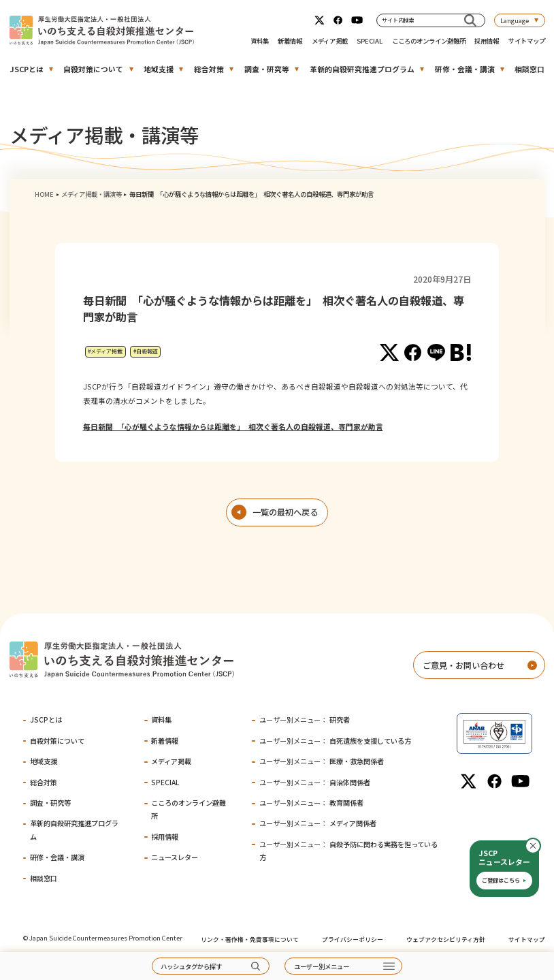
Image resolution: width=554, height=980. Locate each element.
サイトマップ (527, 41)
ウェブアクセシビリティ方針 (446, 939)
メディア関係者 (318, 823)
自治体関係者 (315, 782)
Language (515, 20)
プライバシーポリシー (353, 939)
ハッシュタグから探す (191, 966)
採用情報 (487, 41)
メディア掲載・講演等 (92, 194)
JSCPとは (27, 69)
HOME (44, 194)
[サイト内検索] (470, 20)
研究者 (305, 720)
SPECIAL (370, 41)
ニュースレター (175, 857)
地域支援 (159, 69)
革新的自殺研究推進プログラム (362, 69)
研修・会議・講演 (465, 69)
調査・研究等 (267, 69)
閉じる (540, 846)
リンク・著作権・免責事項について (250, 939)
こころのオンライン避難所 (429, 41)
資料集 (260, 41)
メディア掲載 (330, 41)
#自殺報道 (146, 351)
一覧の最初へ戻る (285, 512)
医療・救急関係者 (322, 761)
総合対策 (209, 69)
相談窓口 (529, 69)
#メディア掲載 (105, 351)
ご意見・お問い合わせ (463, 665)
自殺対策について (93, 69)
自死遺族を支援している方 (335, 741)
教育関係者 (311, 803)
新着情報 (290, 41)
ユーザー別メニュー (322, 966)
